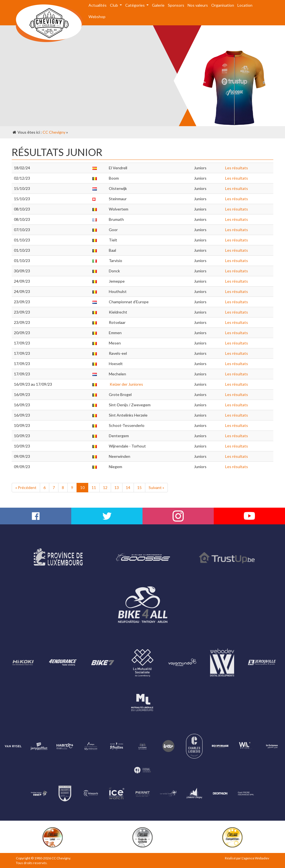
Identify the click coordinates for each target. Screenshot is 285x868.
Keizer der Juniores (126, 384)
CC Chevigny (54, 132)
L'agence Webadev (255, 858)
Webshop (97, 17)
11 (94, 487)
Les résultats (237, 168)
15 (139, 487)
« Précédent (26, 487)
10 (82, 487)
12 (105, 487)
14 (128, 487)
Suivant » (156, 487)
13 (117, 487)
